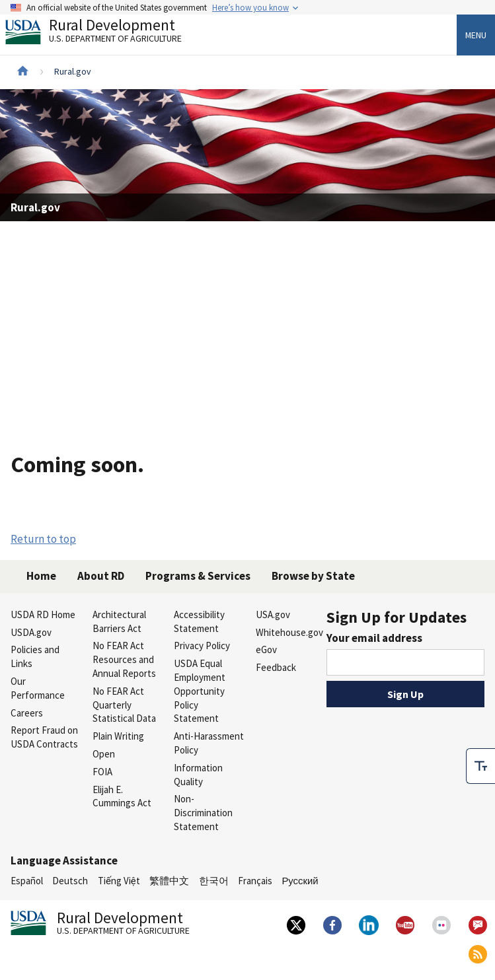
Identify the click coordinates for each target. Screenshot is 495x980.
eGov (266, 649)
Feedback (276, 667)
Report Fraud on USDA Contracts (44, 737)
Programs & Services (198, 576)
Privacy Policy (202, 646)
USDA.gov (31, 632)
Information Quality (198, 775)
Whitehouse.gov (289, 632)
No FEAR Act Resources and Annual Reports (124, 659)
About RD (101, 576)
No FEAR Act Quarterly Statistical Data (124, 705)
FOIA (102, 772)
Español (27, 881)
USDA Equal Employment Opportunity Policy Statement (200, 691)
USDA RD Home (43, 614)
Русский (300, 881)
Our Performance (38, 688)
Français (255, 881)
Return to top (43, 539)
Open (104, 754)
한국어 (214, 881)
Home (41, 576)
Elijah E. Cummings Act (122, 796)
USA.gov (273, 614)
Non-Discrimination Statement (203, 813)
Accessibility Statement (199, 621)
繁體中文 (169, 881)
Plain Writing (118, 736)
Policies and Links (35, 656)
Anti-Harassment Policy (209, 743)
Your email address (374, 638)
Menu (476, 35)
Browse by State (313, 576)
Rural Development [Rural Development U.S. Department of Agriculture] (104, 34)
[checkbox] (480, 766)
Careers (27, 713)
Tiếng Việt (119, 881)
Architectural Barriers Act (119, 621)
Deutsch (70, 881)
